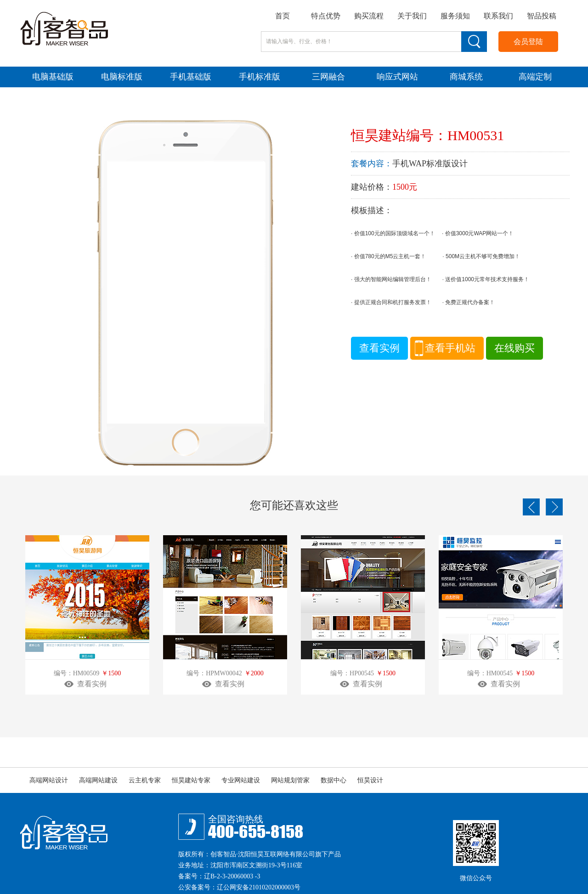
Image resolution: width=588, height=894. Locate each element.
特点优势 (326, 16)
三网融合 (328, 77)
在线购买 (514, 348)
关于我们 (412, 16)
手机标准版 (260, 77)
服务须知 (455, 16)
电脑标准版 (122, 77)
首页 (283, 16)
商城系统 (466, 77)
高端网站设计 (49, 780)
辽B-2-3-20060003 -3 (232, 876)
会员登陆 (528, 42)
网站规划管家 (290, 780)
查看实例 (379, 348)
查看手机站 (450, 348)
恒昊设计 (370, 780)
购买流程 (369, 16)
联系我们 (498, 16)
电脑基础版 (53, 77)
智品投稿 (542, 16)
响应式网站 (397, 77)
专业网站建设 (241, 780)
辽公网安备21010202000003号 (259, 887)
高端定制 (535, 77)
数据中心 (334, 780)
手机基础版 (191, 77)
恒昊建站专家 (191, 780)
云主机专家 (145, 780)
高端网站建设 (98, 780)
